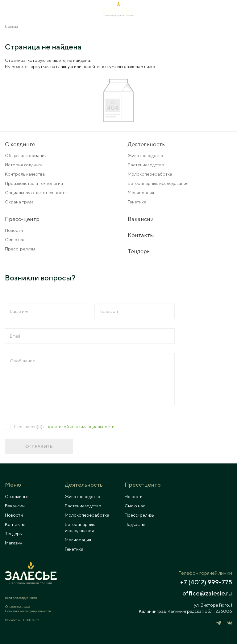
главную (65, 66)
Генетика (137, 202)
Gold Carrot (31, 620)
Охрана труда (19, 202)
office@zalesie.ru (207, 593)
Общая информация (26, 156)
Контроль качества (25, 174)
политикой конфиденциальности (81, 427)
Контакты (141, 235)
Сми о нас (15, 240)
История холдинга (24, 165)
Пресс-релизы (20, 249)
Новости (14, 230)
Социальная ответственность (36, 193)
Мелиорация (141, 193)
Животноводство (146, 156)
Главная (11, 26)
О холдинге (17, 497)
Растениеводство (146, 165)
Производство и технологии (34, 183)
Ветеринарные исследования (158, 183)
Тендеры (139, 251)
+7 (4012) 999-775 (206, 582)
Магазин (14, 543)
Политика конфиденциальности (28, 611)
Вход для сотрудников (21, 598)
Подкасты (135, 524)
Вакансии (141, 219)
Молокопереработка (150, 174)
